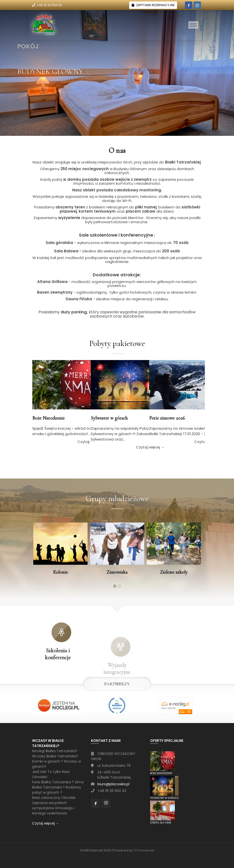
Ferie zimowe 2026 (167, 418)
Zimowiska (117, 572)
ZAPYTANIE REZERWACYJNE (155, 5)
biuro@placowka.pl (113, 784)
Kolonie (60, 572)
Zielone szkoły (174, 572)
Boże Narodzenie (48, 418)
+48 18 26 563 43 (49, 5)
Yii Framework (144, 850)
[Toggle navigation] (193, 25)
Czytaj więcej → (46, 823)
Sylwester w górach (109, 418)
